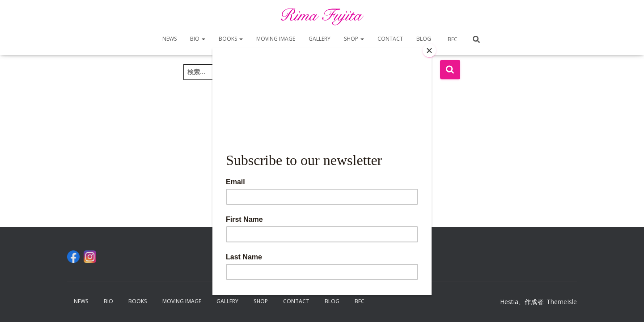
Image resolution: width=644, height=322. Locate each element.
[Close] (429, 51)
